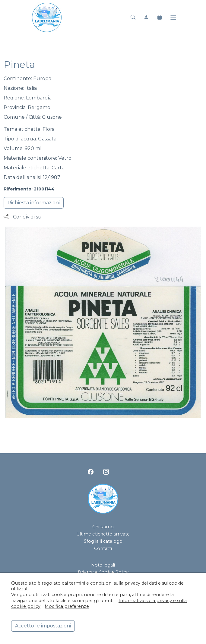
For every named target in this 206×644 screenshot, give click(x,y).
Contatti (103, 548)
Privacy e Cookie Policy (103, 572)
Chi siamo (103, 527)
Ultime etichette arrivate (103, 534)
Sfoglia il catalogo (103, 541)
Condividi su (23, 217)
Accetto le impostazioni (43, 626)
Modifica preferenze (67, 606)
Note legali (103, 565)
